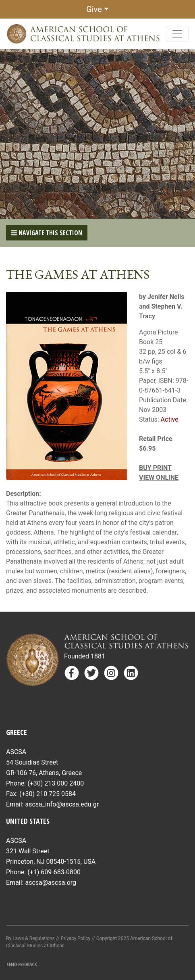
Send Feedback (22, 964)
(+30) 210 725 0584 (48, 794)
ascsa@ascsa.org (51, 883)
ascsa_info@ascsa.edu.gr (62, 804)
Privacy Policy (75, 938)
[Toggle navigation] (177, 34)
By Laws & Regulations (30, 938)
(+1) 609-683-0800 (54, 872)
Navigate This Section (47, 233)
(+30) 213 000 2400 (56, 783)
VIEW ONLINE (159, 477)
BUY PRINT (155, 468)
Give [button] (94, 9)
